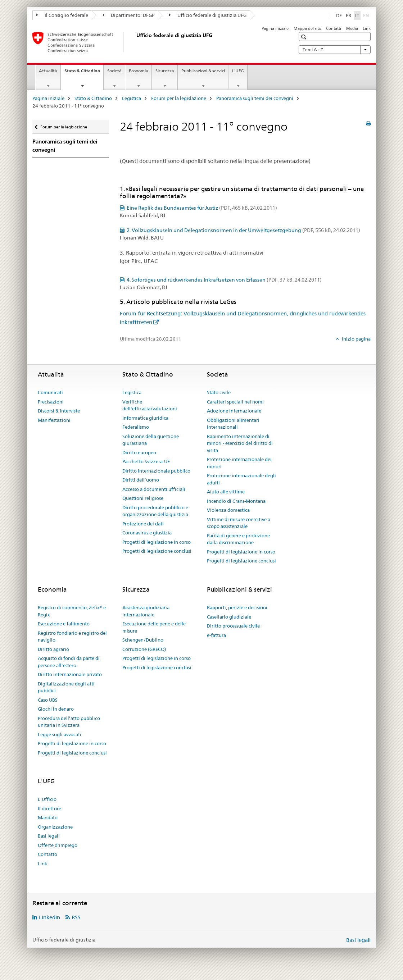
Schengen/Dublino (143, 640)
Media (352, 28)
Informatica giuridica (145, 418)
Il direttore (49, 808)
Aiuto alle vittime (226, 492)
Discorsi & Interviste (59, 411)
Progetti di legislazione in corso (157, 542)
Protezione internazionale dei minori (239, 463)
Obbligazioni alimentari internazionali (233, 424)
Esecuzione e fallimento (64, 624)
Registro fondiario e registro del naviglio (72, 637)
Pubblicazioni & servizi (203, 71)
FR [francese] (348, 15)
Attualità (48, 71)
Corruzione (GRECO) (144, 649)
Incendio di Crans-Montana (236, 501)
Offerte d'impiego (58, 845)
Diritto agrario (53, 649)
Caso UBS (48, 700)
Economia (139, 71)
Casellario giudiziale (229, 617)
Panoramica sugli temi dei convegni (255, 98)
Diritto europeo (139, 452)
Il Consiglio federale (62, 15)
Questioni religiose (143, 498)
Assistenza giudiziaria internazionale (146, 611)
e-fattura (216, 635)
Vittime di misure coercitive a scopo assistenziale (239, 523)
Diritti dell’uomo (141, 480)
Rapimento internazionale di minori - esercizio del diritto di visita (240, 443)
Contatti (334, 28)
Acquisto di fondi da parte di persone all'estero (69, 662)
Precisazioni (51, 402)
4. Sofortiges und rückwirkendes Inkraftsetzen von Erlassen (224, 280)
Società (114, 71)
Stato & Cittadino (84, 73)
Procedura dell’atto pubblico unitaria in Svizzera (69, 722)
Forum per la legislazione (179, 98)
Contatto (47, 854)
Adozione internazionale (234, 411)
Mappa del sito (307, 28)
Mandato (48, 817)
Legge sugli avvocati (60, 734)
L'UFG (238, 71)
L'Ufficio (47, 799)
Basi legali (49, 836)
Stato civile (219, 392)
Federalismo (136, 427)
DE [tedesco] (339, 15)
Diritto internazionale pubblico (156, 471)
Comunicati (50, 392)
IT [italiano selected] (357, 15)
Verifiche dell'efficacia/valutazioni (150, 405)
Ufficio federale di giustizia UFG (208, 15)
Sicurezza (165, 71)
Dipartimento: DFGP (129, 15)
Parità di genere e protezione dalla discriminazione (238, 539)
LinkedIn (49, 917)
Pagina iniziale (275, 28)
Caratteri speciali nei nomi (235, 402)
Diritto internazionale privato (70, 674)
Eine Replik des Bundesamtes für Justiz (202, 208)
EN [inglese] (367, 15)
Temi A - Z (335, 50)
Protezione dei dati (143, 524)
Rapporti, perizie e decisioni (237, 607)
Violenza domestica (228, 510)
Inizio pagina (356, 339)
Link (367, 28)
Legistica (132, 98)
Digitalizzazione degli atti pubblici (66, 687)
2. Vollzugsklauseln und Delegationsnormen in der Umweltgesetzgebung (243, 230)
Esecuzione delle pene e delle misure (154, 627)
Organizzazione (55, 827)
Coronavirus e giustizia (147, 533)
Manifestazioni (54, 420)
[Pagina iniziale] (135, 42)
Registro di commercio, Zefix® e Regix (72, 611)
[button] (305, 37)
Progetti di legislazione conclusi (157, 551)
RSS (76, 917)
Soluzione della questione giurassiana (151, 440)
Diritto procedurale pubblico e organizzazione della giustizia (155, 511)
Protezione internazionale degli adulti (241, 479)
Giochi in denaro (56, 709)
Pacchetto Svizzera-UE (146, 461)
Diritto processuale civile (233, 626)
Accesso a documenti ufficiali (154, 489)
